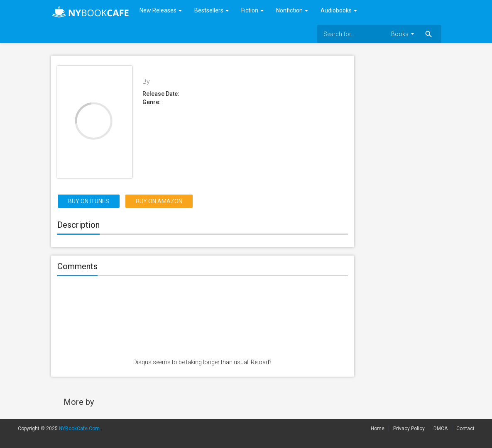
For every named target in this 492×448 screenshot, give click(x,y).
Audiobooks (339, 10)
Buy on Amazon (159, 201)
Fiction (252, 10)
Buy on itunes (89, 201)
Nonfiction (292, 10)
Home (378, 429)
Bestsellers (212, 10)
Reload (260, 362)
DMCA (441, 429)
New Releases (161, 10)
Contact (465, 429)
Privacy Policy (409, 429)
